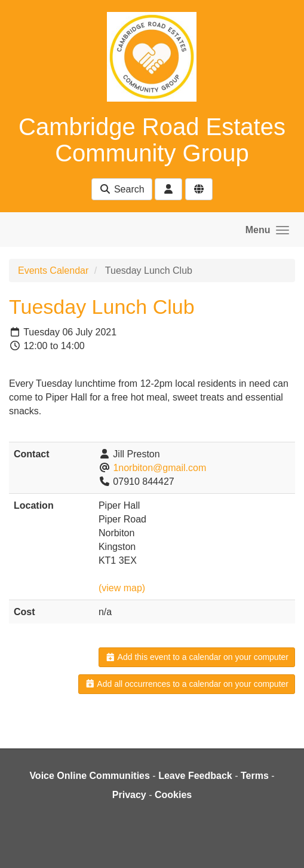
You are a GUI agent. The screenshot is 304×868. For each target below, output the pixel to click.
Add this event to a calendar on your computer (197, 657)
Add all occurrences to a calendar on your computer (187, 684)
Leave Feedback (195, 776)
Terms (255, 776)
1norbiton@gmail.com (159, 468)
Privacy (129, 795)
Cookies (173, 795)
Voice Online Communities (90, 776)
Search (122, 189)
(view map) (122, 588)
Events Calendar (53, 271)
